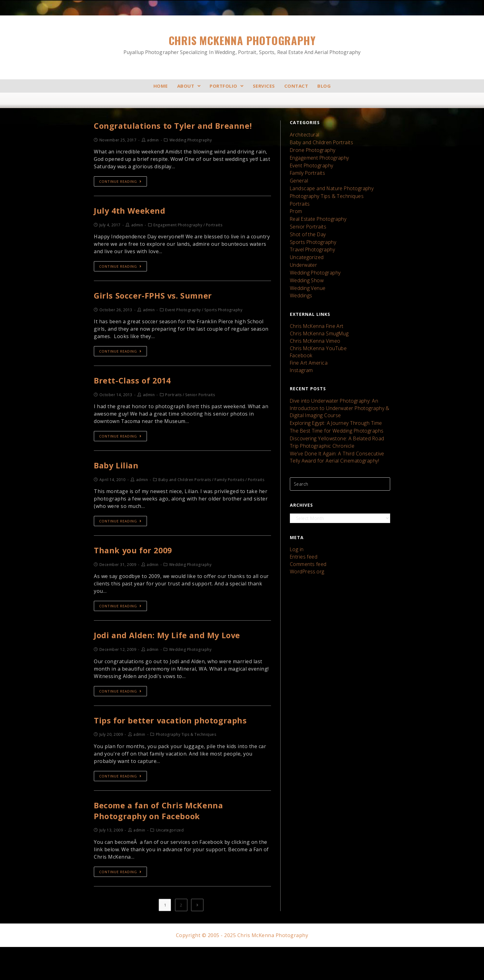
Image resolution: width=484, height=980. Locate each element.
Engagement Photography (317, 155)
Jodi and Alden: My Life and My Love (179, 661)
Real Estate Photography (316, 209)
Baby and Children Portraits (319, 141)
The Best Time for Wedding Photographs (333, 402)
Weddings (300, 277)
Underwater (302, 250)
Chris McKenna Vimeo (313, 320)
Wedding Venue (306, 270)
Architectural (303, 134)
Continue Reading (120, 196)
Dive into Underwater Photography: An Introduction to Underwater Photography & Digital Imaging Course (336, 382)
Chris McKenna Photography (242, 44)
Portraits (299, 196)
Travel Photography (310, 236)
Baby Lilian (120, 487)
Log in (296, 515)
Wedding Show (305, 264)
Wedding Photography (313, 257)
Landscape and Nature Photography (328, 182)
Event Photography (310, 162)
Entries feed (303, 522)
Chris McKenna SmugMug (317, 313)
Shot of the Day (307, 223)
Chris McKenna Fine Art (314, 307)
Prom (296, 202)
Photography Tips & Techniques (323, 189)
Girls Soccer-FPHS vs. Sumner (162, 314)
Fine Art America (307, 339)
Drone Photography (311, 148)
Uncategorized (305, 243)
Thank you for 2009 (139, 574)
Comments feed (307, 528)
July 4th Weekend (135, 226)
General (298, 175)
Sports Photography (311, 230)
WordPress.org (305, 535)
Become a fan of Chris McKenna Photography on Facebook (169, 842)
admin (153, 155)
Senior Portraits (307, 216)
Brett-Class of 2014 (138, 400)
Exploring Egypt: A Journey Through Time (332, 395)
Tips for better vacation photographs (181, 748)
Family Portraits (306, 168)
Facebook (300, 333)
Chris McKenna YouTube (315, 326)
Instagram (300, 346)
